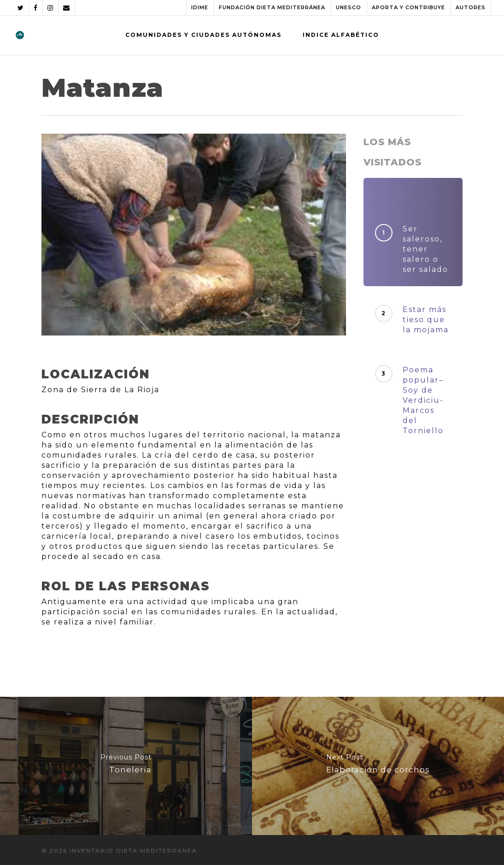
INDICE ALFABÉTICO (341, 35)
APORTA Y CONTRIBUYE (408, 7)
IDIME (200, 7)
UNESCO (349, 7)
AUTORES (471, 7)
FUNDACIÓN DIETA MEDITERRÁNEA (272, 7)
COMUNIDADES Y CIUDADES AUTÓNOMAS (203, 35)
